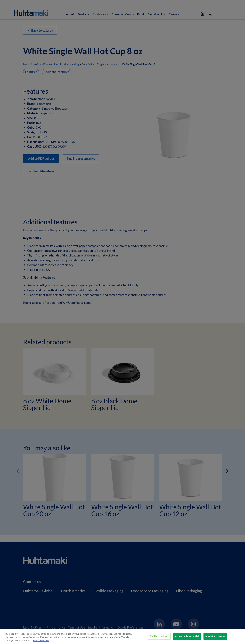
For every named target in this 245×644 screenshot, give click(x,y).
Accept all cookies (215, 637)
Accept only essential (187, 637)
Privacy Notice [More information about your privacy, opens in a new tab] (41, 641)
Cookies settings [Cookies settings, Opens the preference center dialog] (159, 637)
